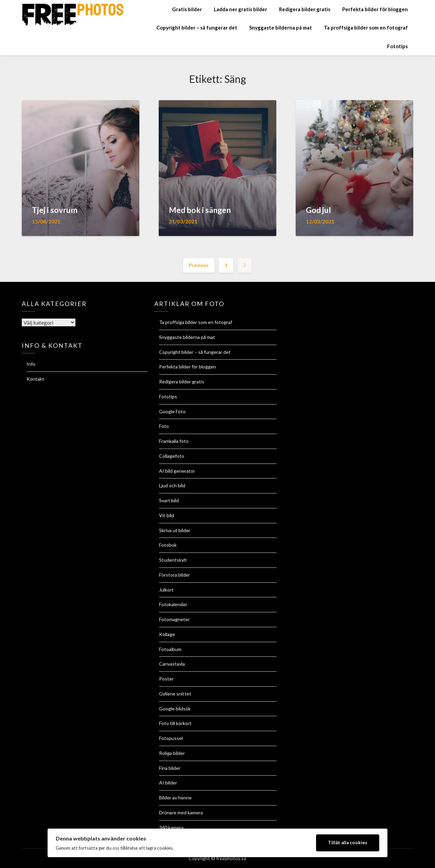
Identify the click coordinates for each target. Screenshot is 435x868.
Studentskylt (173, 560)
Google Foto (172, 411)
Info (31, 364)
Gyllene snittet (175, 694)
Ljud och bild (172, 485)
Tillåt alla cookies (348, 843)
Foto (164, 426)
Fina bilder (170, 768)
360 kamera (171, 827)
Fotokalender (173, 604)
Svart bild (169, 500)
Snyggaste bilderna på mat (281, 28)
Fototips (397, 46)
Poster (166, 679)
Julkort (166, 590)
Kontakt (35, 379)
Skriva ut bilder (175, 530)
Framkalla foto (174, 441)
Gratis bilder (187, 9)
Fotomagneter (174, 619)
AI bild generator (177, 471)
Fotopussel (171, 738)
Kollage (167, 634)
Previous (199, 265)
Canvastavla (172, 664)
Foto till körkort (175, 723)
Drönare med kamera (181, 812)
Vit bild (167, 515)
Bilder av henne (175, 798)
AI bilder (168, 783)
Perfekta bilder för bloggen (375, 9)
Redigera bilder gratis (305, 9)
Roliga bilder (172, 753)
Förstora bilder (175, 575)
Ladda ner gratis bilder (240, 9)
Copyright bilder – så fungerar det (197, 28)
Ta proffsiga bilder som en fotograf (366, 28)
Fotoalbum (170, 649)
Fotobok (168, 545)
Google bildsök (175, 709)
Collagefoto (172, 456)
